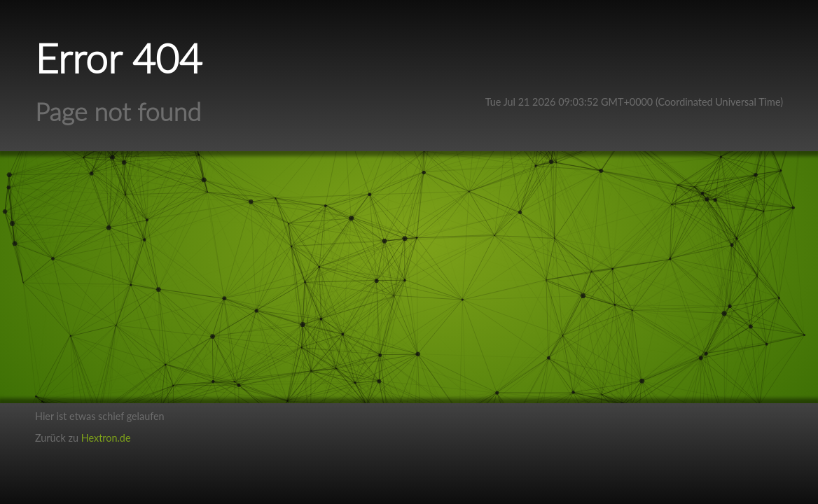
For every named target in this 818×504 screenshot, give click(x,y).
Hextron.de (106, 438)
